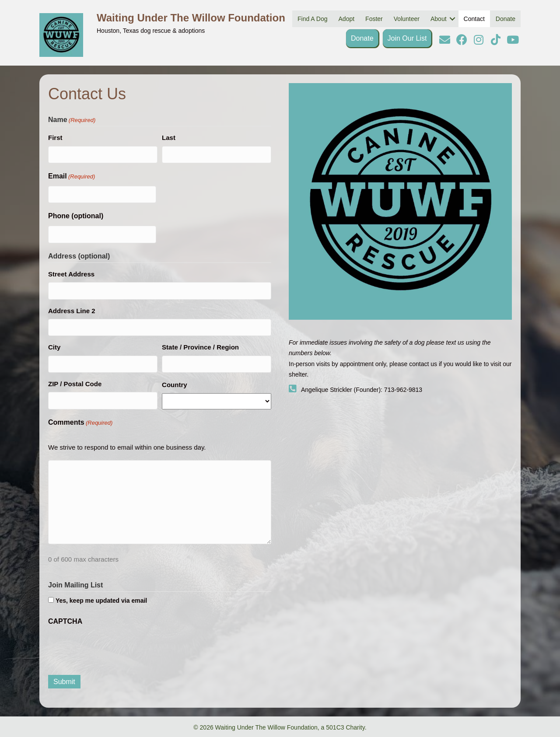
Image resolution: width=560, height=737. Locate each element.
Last (169, 138)
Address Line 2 (72, 311)
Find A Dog (313, 19)
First (55, 138)
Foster (374, 19)
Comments (80, 423)
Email (72, 177)
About (439, 19)
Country (175, 385)
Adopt (347, 19)
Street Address (71, 274)
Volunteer (407, 19)
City (54, 347)
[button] (445, 40)
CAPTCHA (65, 621)
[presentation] (115, 648)
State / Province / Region (200, 347)
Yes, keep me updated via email (101, 601)
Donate (506, 19)
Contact (474, 19)
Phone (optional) (76, 216)
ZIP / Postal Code (75, 384)
